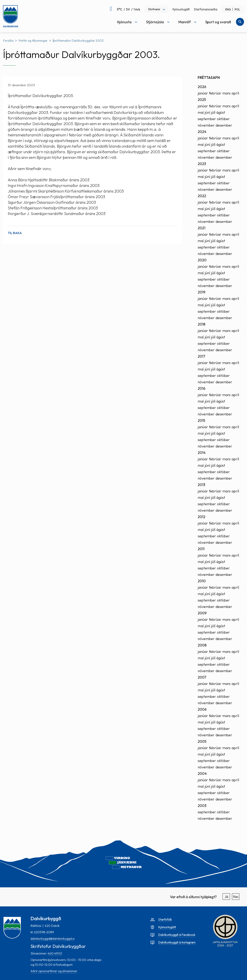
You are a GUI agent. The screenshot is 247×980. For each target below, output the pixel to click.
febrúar (215, 93)
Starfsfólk (165, 919)
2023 (202, 164)
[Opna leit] (240, 22)
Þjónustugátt (181, 9)
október (223, 119)
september (207, 119)
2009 (202, 613)
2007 (202, 677)
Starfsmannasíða (205, 9)
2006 (202, 709)
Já (226, 897)
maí (201, 112)
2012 (201, 517)
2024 (202, 132)
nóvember (206, 125)
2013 (201, 485)
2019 (201, 292)
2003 (202, 806)
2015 (201, 421)
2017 (201, 356)
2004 (202, 774)
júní (207, 112)
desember (224, 125)
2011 (201, 549)
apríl (235, 93)
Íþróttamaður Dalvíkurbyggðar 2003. (78, 41)
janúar (203, 93)
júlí (213, 112)
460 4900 (55, 953)
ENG (228, 9)
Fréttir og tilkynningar (33, 41)
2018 (201, 324)
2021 (201, 228)
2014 (202, 453)
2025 (202, 100)
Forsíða (8, 41)
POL (237, 9)
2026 (202, 87)
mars (226, 93)
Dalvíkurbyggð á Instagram (177, 942)
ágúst (221, 112)
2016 (201, 388)
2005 (202, 741)
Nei (236, 897)
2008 (202, 645)
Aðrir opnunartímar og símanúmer (54, 971)
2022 (202, 196)
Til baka (15, 233)
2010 (202, 581)
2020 (202, 260)
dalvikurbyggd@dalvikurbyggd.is (53, 938)
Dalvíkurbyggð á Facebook (177, 935)
